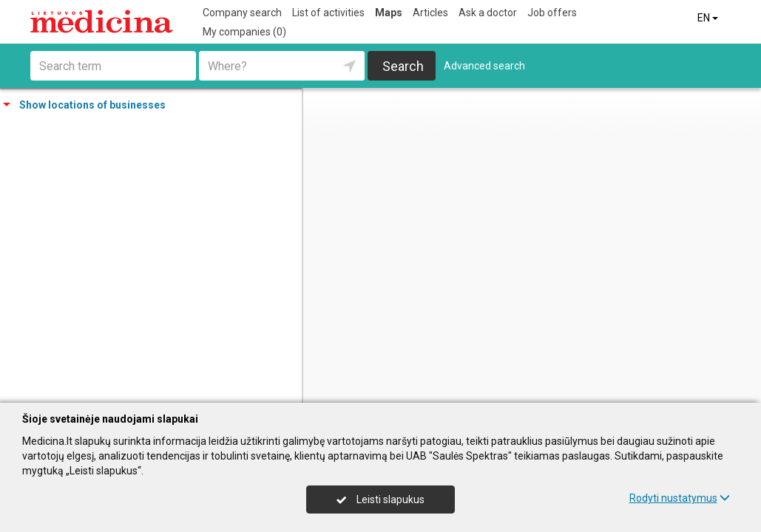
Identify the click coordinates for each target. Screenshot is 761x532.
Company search (242, 13)
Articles (430, 13)
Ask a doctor (488, 13)
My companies (244, 32)
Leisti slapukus (380, 499)
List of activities (328, 13)
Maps (389, 13)
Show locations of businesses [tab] (84, 105)
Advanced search (484, 66)
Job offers (552, 13)
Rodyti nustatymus (680, 498)
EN (709, 18)
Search (403, 66)
